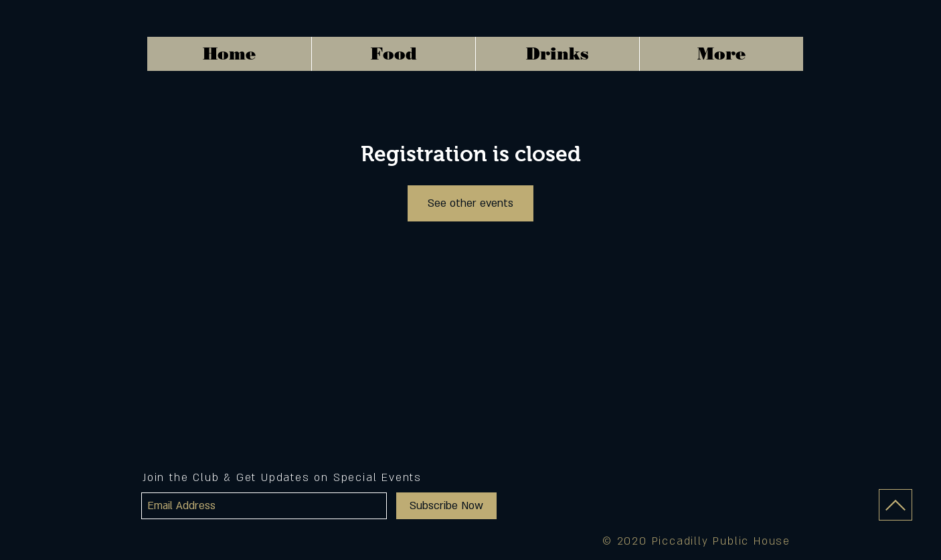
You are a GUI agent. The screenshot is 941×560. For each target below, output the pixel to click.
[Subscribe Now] (446, 506)
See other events (470, 203)
